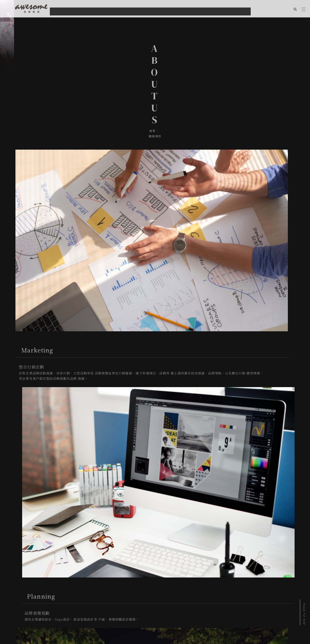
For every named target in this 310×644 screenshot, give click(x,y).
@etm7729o (30, 606)
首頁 (146, 82)
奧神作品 (28, 614)
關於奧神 (13, 614)
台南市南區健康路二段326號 (35, 595)
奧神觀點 (59, 614)
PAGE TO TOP (304, 614)
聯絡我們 (44, 614)
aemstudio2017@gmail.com (36, 600)
